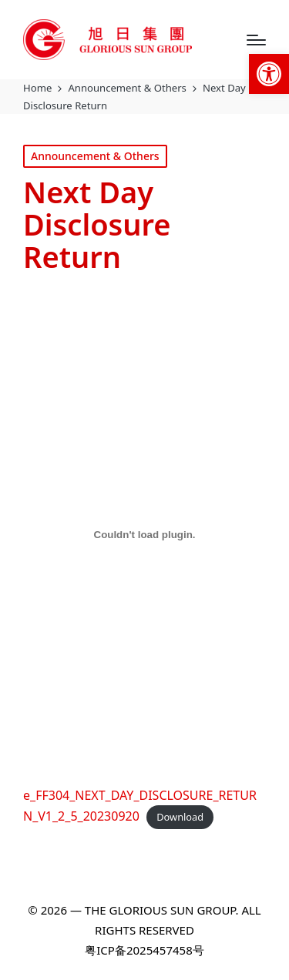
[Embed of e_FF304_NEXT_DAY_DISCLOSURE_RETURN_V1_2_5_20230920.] (144, 535)
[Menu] (256, 40)
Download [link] (180, 817)
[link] (269, 74)
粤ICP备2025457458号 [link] (144, 950)
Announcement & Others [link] (95, 156)
